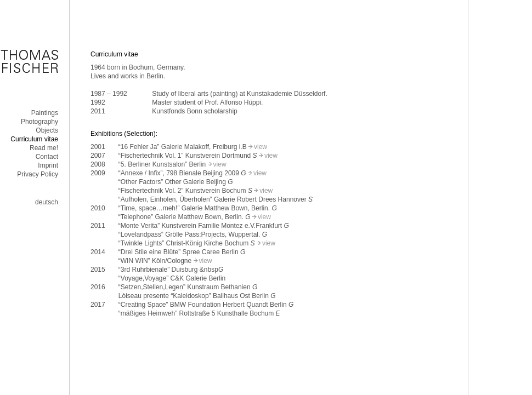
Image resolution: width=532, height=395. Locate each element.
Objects (47, 130)
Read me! (44, 148)
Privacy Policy (38, 174)
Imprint (48, 165)
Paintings (45, 113)
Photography (39, 122)
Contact (47, 157)
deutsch (47, 202)
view (261, 147)
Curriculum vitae (34, 139)
